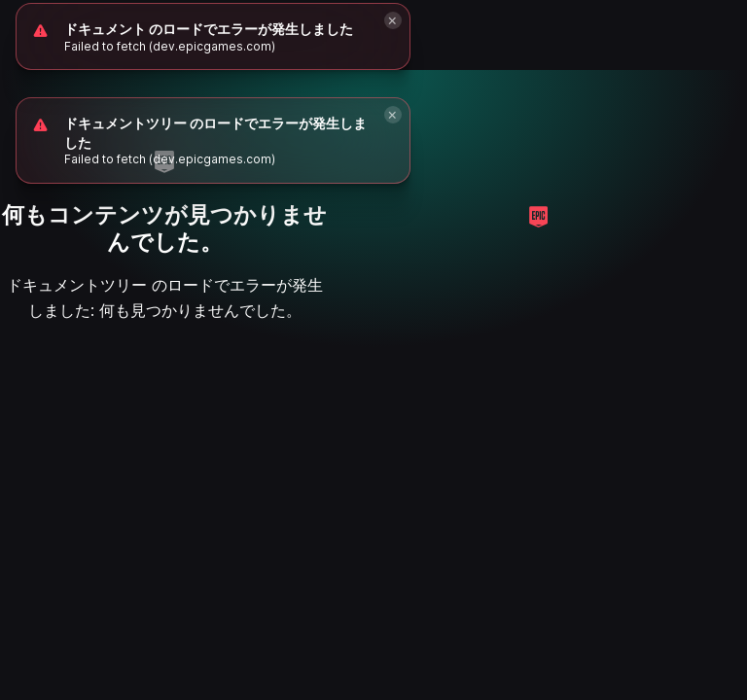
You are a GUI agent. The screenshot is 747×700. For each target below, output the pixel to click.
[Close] (393, 115)
